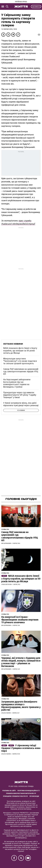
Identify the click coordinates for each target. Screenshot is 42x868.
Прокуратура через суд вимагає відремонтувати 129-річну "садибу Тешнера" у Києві (20, 395)
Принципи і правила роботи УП (15, 796)
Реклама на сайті (9, 791)
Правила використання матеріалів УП (21, 793)
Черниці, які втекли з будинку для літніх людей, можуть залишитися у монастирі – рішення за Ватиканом (21, 662)
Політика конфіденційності (29, 791)
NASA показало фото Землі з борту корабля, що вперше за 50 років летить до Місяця (20, 351)
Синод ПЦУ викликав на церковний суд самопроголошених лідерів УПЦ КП (21, 371)
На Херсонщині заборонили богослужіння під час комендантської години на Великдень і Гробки (17, 383)
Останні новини (13, 344)
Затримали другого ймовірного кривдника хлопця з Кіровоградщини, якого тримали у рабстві (21, 706)
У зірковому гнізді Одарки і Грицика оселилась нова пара (21, 748)
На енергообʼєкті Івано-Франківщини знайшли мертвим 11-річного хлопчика (20, 620)
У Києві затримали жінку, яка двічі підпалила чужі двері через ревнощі (21, 404)
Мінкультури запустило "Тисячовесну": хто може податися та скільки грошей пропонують (20, 361)
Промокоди (34, 796)
